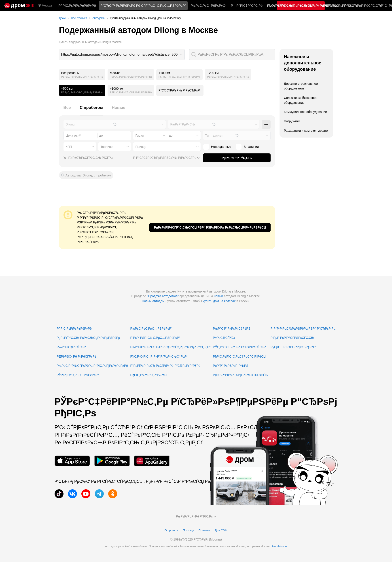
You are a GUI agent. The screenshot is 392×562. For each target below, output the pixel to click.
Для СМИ (221, 530)
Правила (204, 530)
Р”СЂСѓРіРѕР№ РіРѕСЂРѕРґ (180, 90)
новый (218, 296)
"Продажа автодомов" (163, 296)
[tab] (67, 110)
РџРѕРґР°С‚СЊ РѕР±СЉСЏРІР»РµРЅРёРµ (88, 338)
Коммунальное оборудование (306, 112)
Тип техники (214, 136)
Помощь (188, 530)
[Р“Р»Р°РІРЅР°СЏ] (19, 6)
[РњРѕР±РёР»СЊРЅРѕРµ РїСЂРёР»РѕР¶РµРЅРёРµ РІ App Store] (72, 461)
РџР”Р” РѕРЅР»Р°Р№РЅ (231, 366)
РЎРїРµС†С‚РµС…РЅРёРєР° (78, 375)
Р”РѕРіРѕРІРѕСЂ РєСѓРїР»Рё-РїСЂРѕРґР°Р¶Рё (165, 366)
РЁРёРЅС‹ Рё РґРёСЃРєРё (77, 356)
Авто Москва (280, 546)
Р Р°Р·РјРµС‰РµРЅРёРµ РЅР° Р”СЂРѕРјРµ (303, 329)
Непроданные (217, 147)
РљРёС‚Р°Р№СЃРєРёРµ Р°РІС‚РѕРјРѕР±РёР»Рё (92, 366)
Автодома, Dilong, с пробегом (88, 175)
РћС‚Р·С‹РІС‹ (277, 5)
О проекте (171, 530)
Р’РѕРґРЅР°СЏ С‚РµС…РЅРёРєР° (155, 338)
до (171, 136)
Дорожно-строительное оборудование (301, 86)
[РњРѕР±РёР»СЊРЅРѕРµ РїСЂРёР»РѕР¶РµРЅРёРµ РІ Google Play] (112, 461)
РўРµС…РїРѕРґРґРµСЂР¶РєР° (294, 347)
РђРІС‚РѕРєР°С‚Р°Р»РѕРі (149, 375)
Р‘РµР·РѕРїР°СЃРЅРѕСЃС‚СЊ (292, 338)
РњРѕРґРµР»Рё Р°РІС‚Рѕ (196, 516)
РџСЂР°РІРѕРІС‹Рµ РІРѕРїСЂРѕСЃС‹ (240, 375)
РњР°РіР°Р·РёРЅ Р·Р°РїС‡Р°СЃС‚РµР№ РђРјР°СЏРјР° (171, 347)
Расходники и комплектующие (306, 131)
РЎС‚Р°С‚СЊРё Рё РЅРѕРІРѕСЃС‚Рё (240, 347)
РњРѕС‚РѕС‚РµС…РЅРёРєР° (152, 329)
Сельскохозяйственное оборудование (301, 100)
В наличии (247, 147)
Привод (141, 147)
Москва (45, 6)
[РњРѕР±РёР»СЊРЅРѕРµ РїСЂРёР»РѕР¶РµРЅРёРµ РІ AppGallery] (152, 461)
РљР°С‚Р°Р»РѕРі (305, 5)
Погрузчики (292, 121)
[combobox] (122, 55)
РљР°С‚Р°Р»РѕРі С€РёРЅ (232, 329)
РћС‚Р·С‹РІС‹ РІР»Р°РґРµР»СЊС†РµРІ (159, 356)
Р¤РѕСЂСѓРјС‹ (224, 338)
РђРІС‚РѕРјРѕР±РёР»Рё (77, 5)
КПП (69, 147)
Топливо (107, 147)
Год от (140, 136)
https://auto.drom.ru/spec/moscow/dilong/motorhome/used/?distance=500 (120, 54)
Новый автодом (153, 301)
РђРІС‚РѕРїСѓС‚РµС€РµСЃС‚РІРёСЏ (239, 356)
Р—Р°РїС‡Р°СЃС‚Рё (247, 5)
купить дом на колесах (219, 301)
